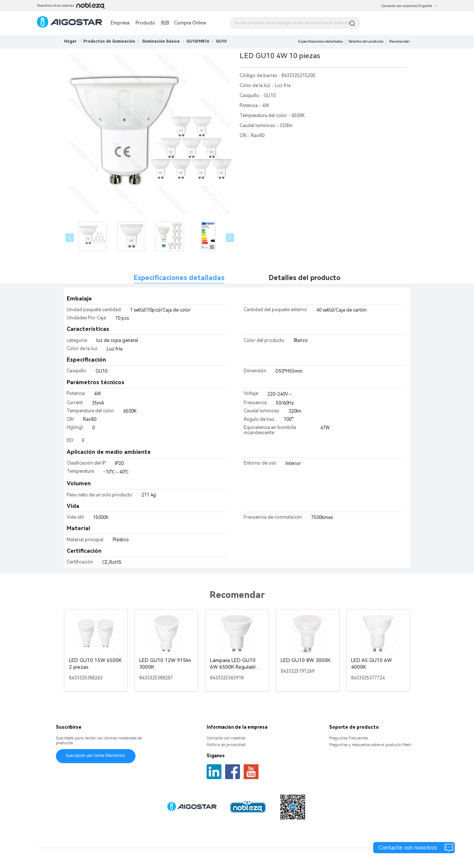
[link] (109, 41)
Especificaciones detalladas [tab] (179, 278)
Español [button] (428, 6)
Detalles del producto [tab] (305, 278)
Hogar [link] (70, 41)
